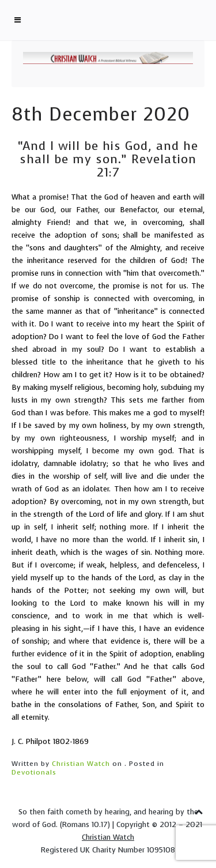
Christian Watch (81, 764)
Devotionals (34, 772)
